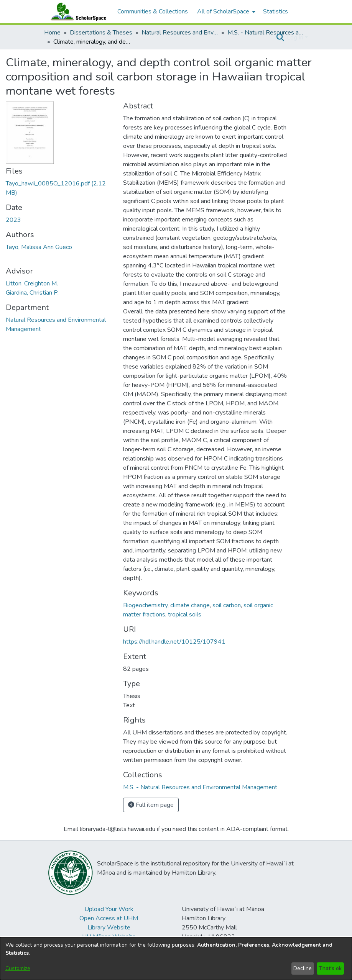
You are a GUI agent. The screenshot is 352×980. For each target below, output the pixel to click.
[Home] (77, 11)
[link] (200, 787)
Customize (18, 968)
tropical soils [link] (185, 615)
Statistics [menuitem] (276, 11)
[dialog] (176, 959)
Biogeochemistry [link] (145, 605)
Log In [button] (296, 38)
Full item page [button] (151, 805)
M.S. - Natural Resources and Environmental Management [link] (266, 33)
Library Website (109, 928)
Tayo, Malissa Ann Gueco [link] (39, 247)
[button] (280, 38)
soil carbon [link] (227, 605)
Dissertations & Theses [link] (101, 33)
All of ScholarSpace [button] (223, 11)
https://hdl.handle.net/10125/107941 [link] (174, 642)
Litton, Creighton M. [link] (32, 284)
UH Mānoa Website (109, 937)
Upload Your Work (109, 909)
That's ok (330, 968)
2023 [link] (13, 220)
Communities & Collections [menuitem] (153, 11)
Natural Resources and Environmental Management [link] (180, 33)
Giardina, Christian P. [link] (32, 293)
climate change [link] (190, 605)
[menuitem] (225, 11)
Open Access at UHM (109, 918)
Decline (303, 968)
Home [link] (52, 33)
